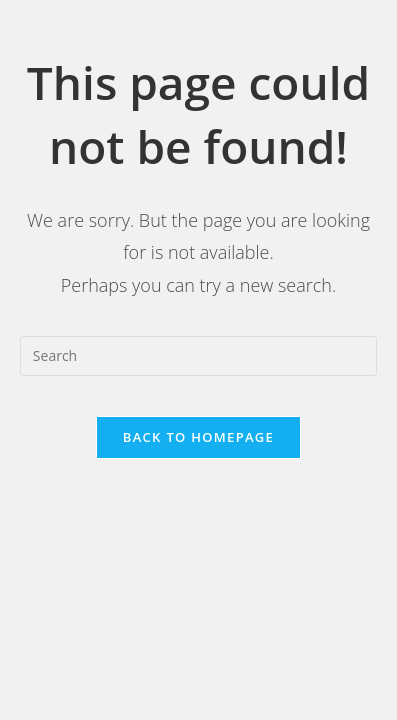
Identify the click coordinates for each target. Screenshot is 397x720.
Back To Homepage (198, 437)
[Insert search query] (198, 356)
